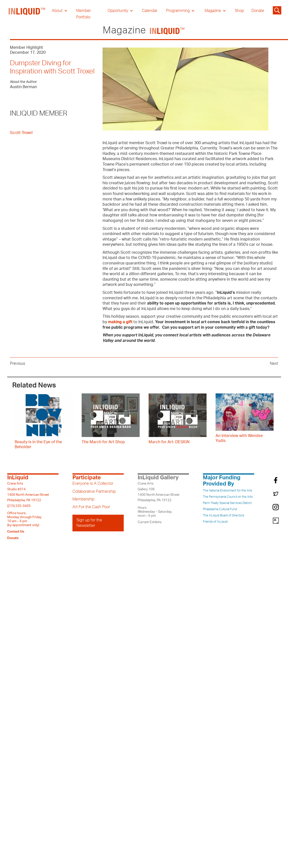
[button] (60, 11)
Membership (83, 499)
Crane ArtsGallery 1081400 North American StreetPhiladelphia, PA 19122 (159, 492)
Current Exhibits (150, 522)
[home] (27, 14)
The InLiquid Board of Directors (224, 515)
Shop (239, 11)
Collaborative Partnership (94, 492)
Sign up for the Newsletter (89, 523)
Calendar (150, 11)
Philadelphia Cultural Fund (220, 509)
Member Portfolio (84, 14)
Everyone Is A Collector (93, 484)
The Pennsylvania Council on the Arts (228, 497)
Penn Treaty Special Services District (227, 503)
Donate (258, 11)
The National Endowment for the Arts (228, 491)
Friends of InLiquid (215, 522)
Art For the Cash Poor (91, 507)
